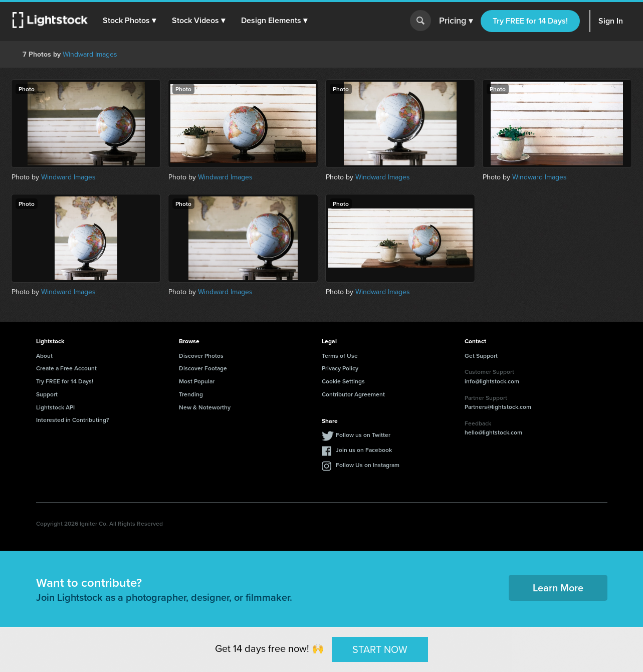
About (44, 356)
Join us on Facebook (364, 450)
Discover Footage (203, 368)
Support (47, 394)
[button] (130, 21)
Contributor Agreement (353, 394)
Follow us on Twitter (363, 435)
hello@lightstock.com (493, 432)
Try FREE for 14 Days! (530, 21)
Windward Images (90, 54)
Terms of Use (340, 356)
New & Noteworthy (205, 407)
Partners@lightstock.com (498, 407)
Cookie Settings (343, 381)
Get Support (481, 356)
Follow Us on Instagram (368, 465)
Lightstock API (55, 407)
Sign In (611, 21)
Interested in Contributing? (73, 420)
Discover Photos (201, 356)
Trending (191, 394)
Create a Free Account (66, 368)
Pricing (456, 21)
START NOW (380, 649)
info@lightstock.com (492, 381)
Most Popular (197, 381)
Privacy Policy (340, 368)
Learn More (558, 588)
